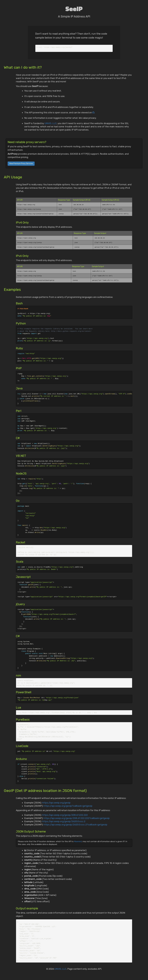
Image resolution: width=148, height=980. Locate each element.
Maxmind (78, 844)
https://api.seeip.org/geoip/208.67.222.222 (65, 817)
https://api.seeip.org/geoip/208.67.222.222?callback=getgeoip (77, 820)
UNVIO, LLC (51, 124)
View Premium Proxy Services (21, 164)
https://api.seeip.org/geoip (56, 805)
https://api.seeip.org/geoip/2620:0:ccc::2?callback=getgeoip (75, 827)
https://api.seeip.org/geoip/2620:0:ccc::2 (64, 824)
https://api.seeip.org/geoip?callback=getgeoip (68, 808)
